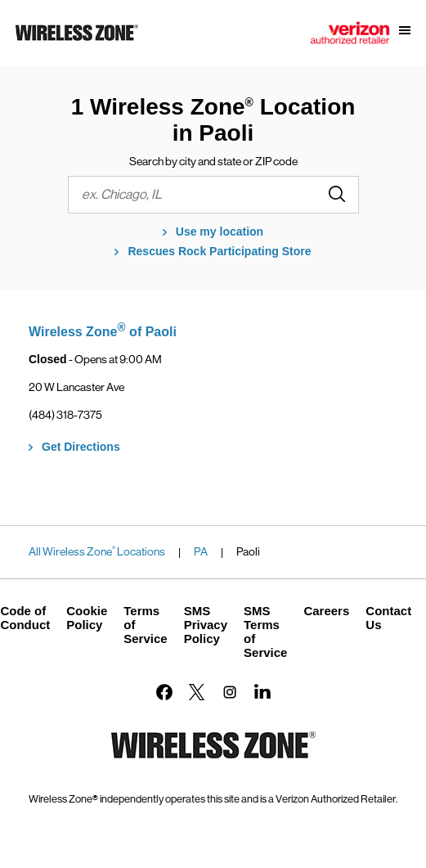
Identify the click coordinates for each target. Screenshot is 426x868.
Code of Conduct (25, 618)
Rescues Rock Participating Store (219, 251)
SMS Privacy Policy (206, 625)
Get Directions (81, 447)
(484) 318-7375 (65, 415)
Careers (326, 611)
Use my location (220, 232)
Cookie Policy (87, 618)
